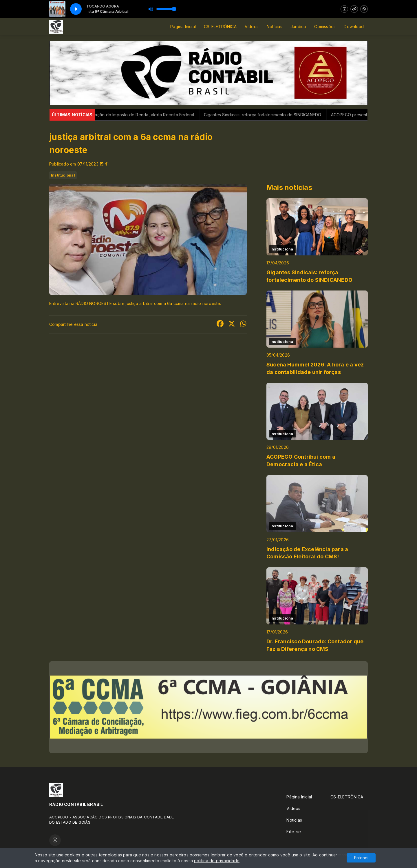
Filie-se (294, 832)
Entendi (361, 858)
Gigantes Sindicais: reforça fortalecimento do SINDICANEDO (270, 115)
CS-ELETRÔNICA (220, 27)
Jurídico (298, 27)
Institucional (63, 175)
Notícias (275, 27)
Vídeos (252, 27)
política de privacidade (217, 861)
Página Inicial (183, 27)
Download (354, 27)
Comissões (325, 27)
